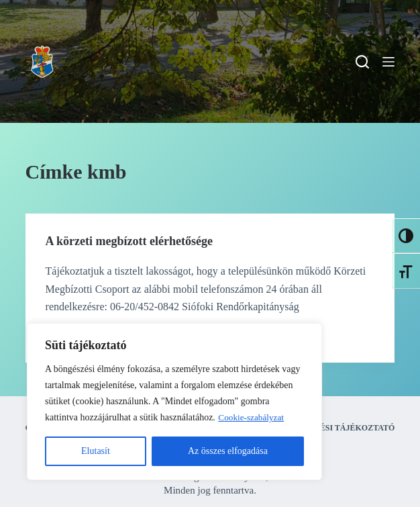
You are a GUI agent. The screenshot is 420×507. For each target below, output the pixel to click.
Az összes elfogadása (228, 451)
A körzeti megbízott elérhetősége (129, 241)
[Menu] (388, 62)
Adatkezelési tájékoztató (332, 428)
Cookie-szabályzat (253, 417)
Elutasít (96, 451)
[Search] (362, 62)
